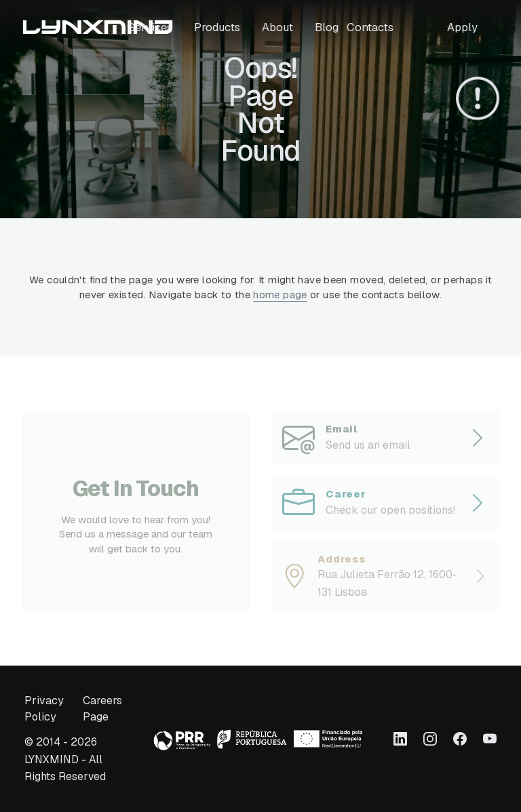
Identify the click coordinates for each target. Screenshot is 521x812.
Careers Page (102, 709)
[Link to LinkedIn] (400, 739)
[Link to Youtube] (490, 739)
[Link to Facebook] (460, 739)
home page (280, 295)
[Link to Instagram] (430, 739)
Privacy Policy (44, 709)
